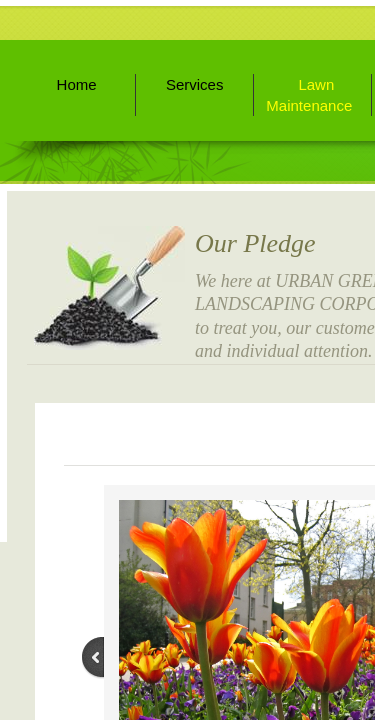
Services (195, 84)
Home (77, 84)
